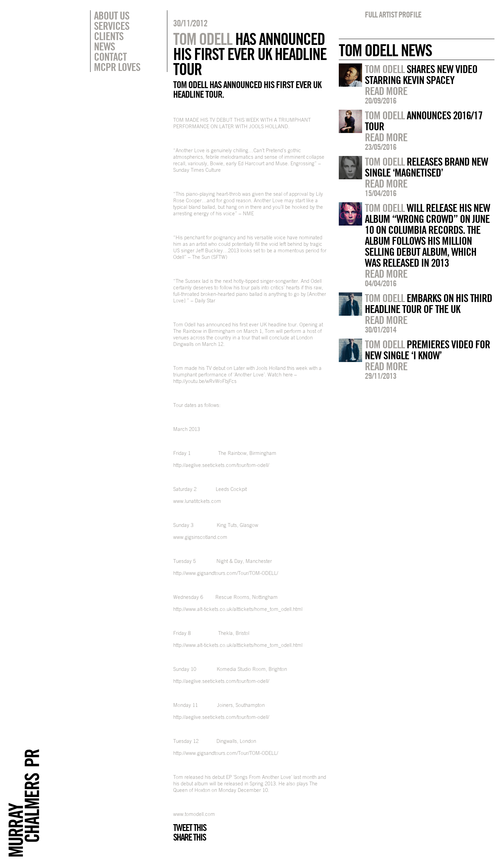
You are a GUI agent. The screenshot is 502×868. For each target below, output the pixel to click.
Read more (386, 91)
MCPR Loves (117, 67)
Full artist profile (393, 14)
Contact (110, 57)
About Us (112, 15)
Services (112, 26)
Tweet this (190, 828)
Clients (109, 36)
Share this (189, 837)
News (104, 46)
